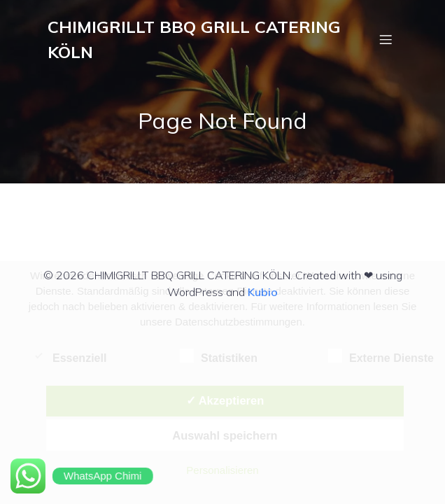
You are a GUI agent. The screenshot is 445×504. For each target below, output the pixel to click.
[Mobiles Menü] (386, 39)
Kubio (263, 292)
